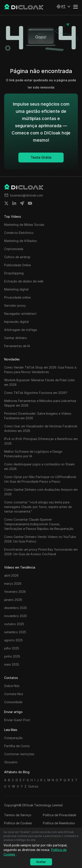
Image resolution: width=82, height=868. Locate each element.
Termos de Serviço (18, 815)
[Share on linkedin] (14, 203)
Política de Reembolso (59, 823)
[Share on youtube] (30, 203)
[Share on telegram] (22, 203)
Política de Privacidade (59, 815)
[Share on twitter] (6, 203)
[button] (64, 7)
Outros (33, 786)
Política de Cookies (18, 823)
